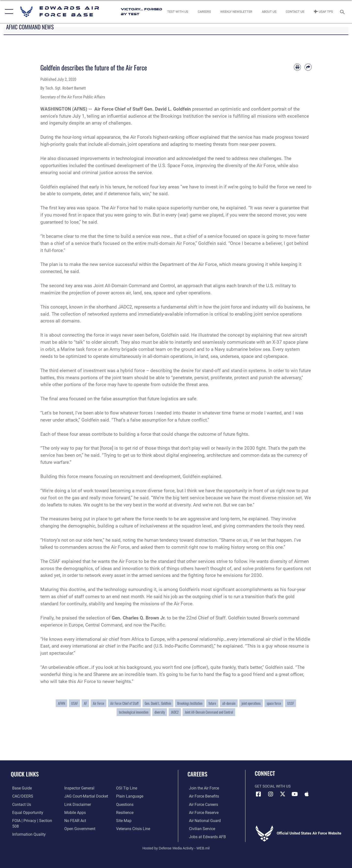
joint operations (251, 703)
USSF (291, 703)
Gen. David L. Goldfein (158, 703)
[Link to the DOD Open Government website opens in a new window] (78, 828)
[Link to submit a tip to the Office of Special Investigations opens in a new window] (126, 788)
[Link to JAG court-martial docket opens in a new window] (85, 796)
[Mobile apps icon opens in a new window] (307, 794)
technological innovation (134, 712)
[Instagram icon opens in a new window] (271, 794)
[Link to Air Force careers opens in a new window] (202, 804)
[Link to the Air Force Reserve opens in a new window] (202, 812)
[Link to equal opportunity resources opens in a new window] (25, 812)
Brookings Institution (190, 703)
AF (85, 703)
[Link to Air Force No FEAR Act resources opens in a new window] (74, 820)
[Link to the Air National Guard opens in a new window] (203, 820)
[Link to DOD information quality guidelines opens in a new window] (26, 828)
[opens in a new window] (20, 788)
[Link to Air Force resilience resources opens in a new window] (125, 812)
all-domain (229, 703)
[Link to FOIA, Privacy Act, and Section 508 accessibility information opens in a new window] (33, 820)
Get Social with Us (273, 786)
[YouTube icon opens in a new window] (295, 794)
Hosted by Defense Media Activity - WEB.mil (176, 848)
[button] (8, 12)
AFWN (61, 703)
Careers (197, 774)
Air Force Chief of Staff (124, 703)
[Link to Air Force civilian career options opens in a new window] (200, 828)
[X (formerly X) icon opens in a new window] (283, 794)
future (212, 703)
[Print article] (297, 67)
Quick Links (25, 774)
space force (274, 703)
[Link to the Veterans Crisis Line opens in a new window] (133, 828)
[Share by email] (308, 67)
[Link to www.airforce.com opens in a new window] (202, 788)
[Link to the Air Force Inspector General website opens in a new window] (78, 788)
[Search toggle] (343, 11)
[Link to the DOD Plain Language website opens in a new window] (129, 796)
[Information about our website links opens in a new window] (77, 804)
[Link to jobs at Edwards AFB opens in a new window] (205, 836)
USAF (74, 703)
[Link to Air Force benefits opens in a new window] (202, 796)
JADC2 (175, 712)
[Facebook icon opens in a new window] (258, 794)
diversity (160, 712)
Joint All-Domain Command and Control (209, 712)
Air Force (99, 703)
